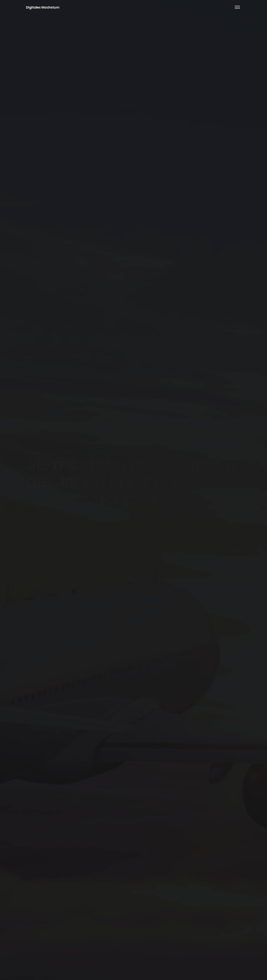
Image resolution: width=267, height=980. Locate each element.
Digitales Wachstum (43, 7)
